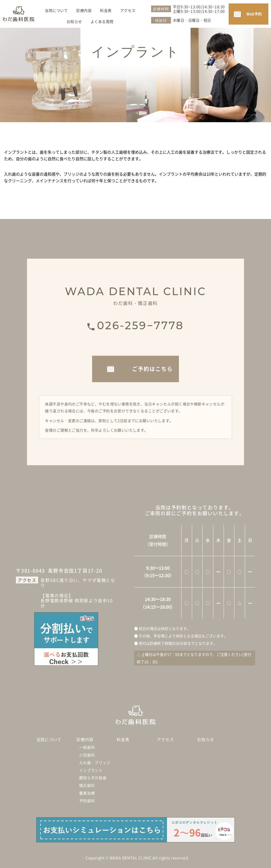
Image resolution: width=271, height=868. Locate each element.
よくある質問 (102, 20)
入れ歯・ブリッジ (95, 762)
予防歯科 (87, 801)
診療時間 (161, 9)
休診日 (161, 20)
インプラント (91, 770)
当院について (56, 9)
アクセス (128, 9)
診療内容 (84, 9)
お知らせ (74, 20)
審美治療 (87, 793)
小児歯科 (87, 755)
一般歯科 (87, 747)
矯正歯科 (87, 785)
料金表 (106, 9)
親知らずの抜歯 (93, 778)
